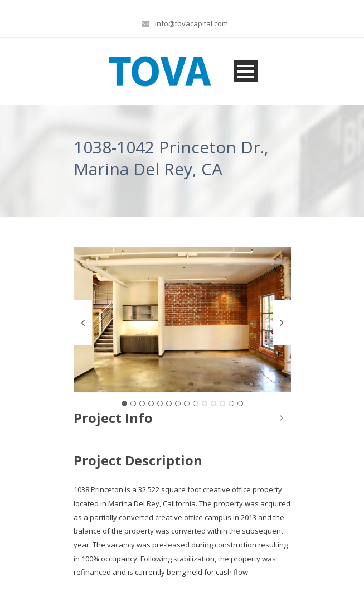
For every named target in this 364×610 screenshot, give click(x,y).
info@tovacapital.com (191, 23)
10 (205, 404)
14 (240, 404)
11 (213, 404)
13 (231, 404)
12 (222, 404)
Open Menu (246, 71)
